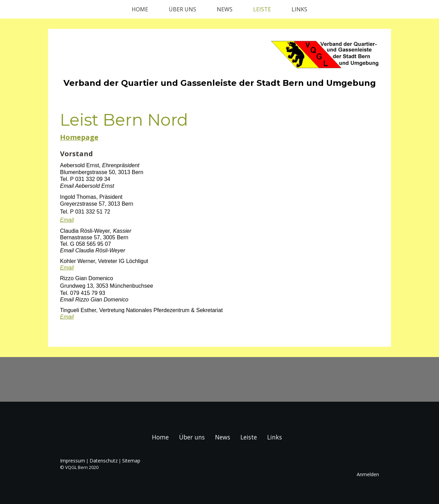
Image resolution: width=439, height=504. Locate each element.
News (225, 9)
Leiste (262, 9)
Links (299, 9)
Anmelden (368, 474)
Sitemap (131, 461)
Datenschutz (104, 461)
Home (140, 9)
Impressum (73, 461)
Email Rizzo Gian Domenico (94, 300)
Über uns (182, 9)
